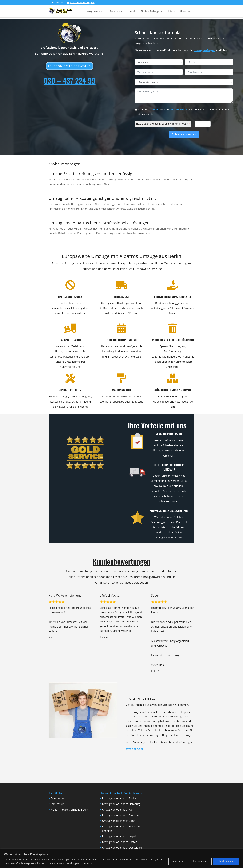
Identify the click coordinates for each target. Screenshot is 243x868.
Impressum (58, 804)
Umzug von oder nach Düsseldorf (122, 848)
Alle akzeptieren (226, 861)
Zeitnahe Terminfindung (114, 340)
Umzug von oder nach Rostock (120, 842)
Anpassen (176, 861)
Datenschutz (179, 110)
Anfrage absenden (184, 134)
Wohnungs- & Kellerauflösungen (164, 340)
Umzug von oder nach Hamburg (121, 804)
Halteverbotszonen (62, 297)
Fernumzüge (114, 297)
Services (114, 11)
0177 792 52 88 (135, 749)
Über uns (186, 11)
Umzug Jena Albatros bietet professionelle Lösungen (99, 223)
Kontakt (132, 11)
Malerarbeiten (113, 390)
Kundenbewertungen (121, 561)
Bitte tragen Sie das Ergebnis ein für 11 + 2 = (162, 124)
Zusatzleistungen (63, 390)
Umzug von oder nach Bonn (119, 821)
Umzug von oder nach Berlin (119, 798)
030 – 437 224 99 (70, 80)
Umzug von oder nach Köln (118, 810)
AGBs (156, 110)
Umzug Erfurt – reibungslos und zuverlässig (90, 174)
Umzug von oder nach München (121, 815)
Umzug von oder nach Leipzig (120, 836)
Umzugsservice (93, 11)
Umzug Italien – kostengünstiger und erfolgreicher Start (102, 198)
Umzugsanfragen (204, 50)
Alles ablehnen (199, 861)
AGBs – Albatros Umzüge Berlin (69, 810)
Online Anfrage (150, 11)
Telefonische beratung (70, 66)
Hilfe (170, 11)
